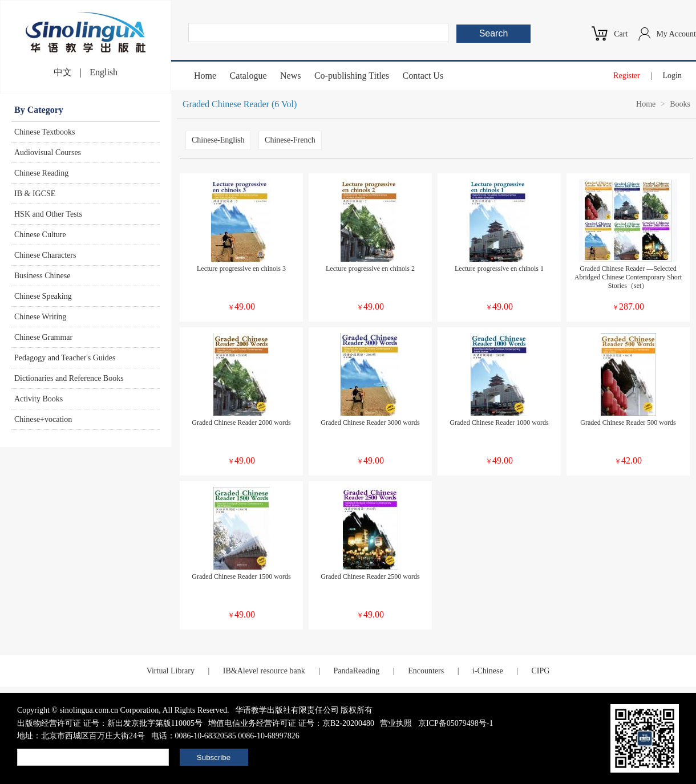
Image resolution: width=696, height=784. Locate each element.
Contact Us (423, 76)
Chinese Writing (40, 317)
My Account (676, 34)
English (104, 72)
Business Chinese (42, 276)
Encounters (426, 671)
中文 (63, 72)
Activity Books (39, 399)
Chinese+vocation (43, 419)
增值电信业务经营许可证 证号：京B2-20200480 (291, 723)
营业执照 (396, 723)
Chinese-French (290, 140)
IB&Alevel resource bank (264, 671)
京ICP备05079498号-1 (456, 723)
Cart (621, 34)
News (290, 76)
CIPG (540, 671)
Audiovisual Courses (48, 153)
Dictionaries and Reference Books (69, 378)
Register (627, 76)
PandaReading (356, 671)
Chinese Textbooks (44, 132)
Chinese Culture (40, 235)
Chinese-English (218, 140)
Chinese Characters (45, 255)
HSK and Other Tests (48, 214)
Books (680, 104)
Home (205, 76)
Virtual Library (171, 671)
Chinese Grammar (43, 337)
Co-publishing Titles (352, 76)
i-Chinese (488, 671)
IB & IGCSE (35, 194)
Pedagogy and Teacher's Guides (65, 358)
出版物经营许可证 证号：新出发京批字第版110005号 (110, 723)
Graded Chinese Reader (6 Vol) (240, 104)
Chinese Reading (41, 173)
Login (672, 76)
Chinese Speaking (43, 296)
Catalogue (248, 76)
